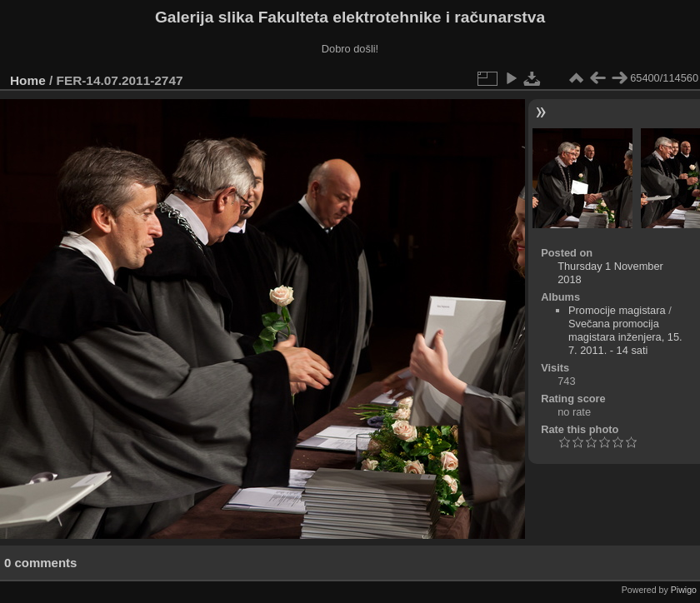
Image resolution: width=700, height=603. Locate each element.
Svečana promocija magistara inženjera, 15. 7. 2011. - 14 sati (625, 337)
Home (28, 80)
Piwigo (684, 590)
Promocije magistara (617, 310)
